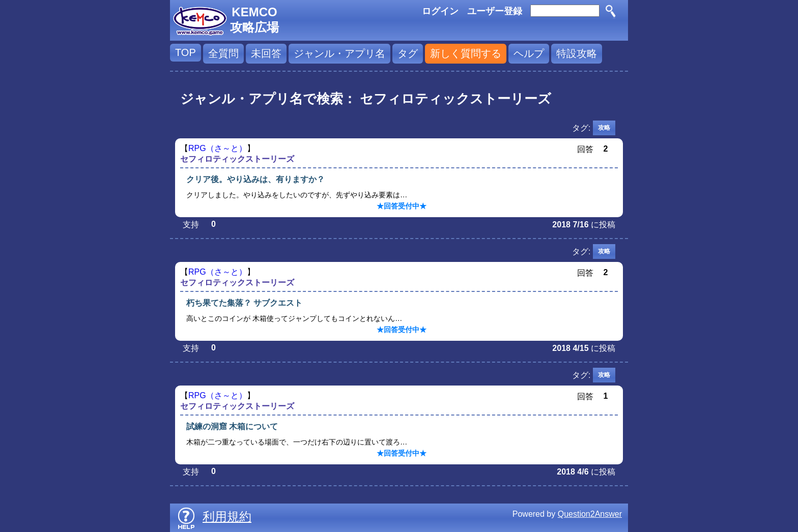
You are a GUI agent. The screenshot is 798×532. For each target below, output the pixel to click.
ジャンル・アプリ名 (339, 53)
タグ (408, 53)
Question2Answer (590, 514)
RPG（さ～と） (218, 148)
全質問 (223, 53)
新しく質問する (466, 53)
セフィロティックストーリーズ (237, 159)
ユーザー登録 (495, 11)
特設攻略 (577, 53)
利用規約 (227, 516)
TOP (186, 52)
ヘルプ (529, 53)
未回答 (266, 53)
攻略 (604, 128)
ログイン (440, 11)
